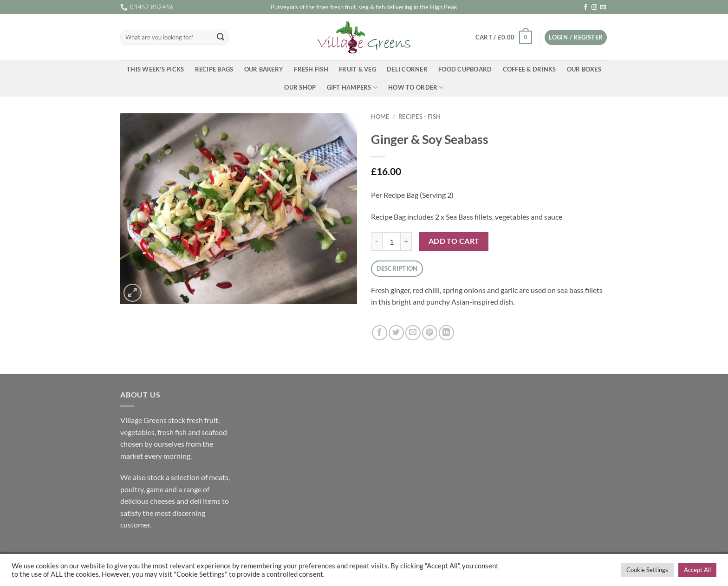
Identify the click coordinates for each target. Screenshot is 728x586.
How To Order (416, 88)
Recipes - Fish (419, 117)
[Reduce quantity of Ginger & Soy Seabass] (377, 241)
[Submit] (221, 38)
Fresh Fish (311, 69)
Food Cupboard (465, 69)
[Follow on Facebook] (585, 7)
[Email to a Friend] (413, 333)
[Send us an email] (603, 7)
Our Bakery (264, 69)
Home (380, 117)
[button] (504, 38)
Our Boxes (584, 69)
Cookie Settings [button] (647, 570)
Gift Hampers (352, 88)
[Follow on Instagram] (594, 7)
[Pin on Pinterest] (430, 333)
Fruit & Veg (357, 69)
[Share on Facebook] (380, 333)
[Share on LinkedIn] (446, 333)
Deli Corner (407, 69)
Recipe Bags (214, 69)
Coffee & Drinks (530, 69)
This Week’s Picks (155, 69)
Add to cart (454, 241)
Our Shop (300, 87)
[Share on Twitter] (396, 333)
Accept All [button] (697, 570)
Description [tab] (397, 268)
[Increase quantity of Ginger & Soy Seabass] (406, 241)
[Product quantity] (391, 241)
